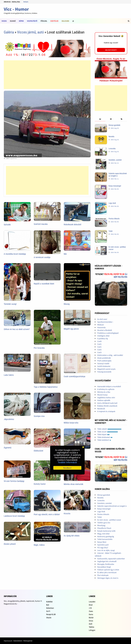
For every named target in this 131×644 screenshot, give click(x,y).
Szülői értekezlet (104, 366)
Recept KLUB (51, 614)
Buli (48, 605)
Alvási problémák (104, 358)
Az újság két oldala (72, 536)
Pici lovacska (39, 348)
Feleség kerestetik (104, 372)
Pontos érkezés (114, 219)
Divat (91, 605)
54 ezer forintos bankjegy (14, 481)
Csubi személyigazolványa (75, 376)
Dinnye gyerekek (114, 125)
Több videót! (109, 429)
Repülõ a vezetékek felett (44, 284)
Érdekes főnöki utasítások (107, 406)
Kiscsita (67, 513)
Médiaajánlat (28, 641)
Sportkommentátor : (105, 322)
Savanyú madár (103, 363)
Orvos (91, 621)
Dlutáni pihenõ (10, 544)
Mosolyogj (101, 525)
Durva (91, 614)
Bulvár (91, 618)
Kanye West (102, 542)
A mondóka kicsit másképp (15, 254)
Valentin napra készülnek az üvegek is (112, 506)
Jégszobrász (9, 419)
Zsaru (91, 611)
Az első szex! (102, 319)
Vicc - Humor (16, 9)
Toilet (111, 231)
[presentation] (100, 119)
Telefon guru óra (104, 523)
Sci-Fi (48, 611)
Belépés (26, 2)
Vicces (4, 21)
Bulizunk (65, 21)
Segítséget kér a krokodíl (107, 561)
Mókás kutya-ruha (71, 423)
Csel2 (99, 350)
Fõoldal (44, 21)
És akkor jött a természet (107, 572)
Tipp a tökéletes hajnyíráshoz (46, 387)
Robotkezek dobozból (73, 224)
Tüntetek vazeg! (10, 304)
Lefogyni (92, 630)
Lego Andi (112, 203)
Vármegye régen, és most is (108, 578)
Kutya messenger (115, 186)
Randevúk (101, 409)
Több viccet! (108, 432)
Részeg (67, 304)
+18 (90, 608)
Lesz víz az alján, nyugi (106, 550)
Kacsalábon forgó (104, 567)
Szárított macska (41, 224)
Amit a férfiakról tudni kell (107, 403)
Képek (21, 21)
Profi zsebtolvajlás (104, 361)
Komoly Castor (40, 484)
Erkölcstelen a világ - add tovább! (110, 355)
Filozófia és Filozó (104, 528)
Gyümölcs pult (103, 545)
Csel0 (99, 341)
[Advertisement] (47, 75)
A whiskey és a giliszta (106, 389)
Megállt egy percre (71, 329)
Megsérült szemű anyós (106, 369)
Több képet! (103, 434)
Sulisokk (7, 225)
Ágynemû (8, 448)
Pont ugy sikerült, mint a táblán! (47, 514)
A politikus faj (103, 339)
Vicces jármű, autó (30, 32)
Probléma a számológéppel (108, 333)
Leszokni (92, 602)
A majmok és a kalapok (106, 411)
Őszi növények (103, 575)
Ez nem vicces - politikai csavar (109, 520)
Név (65, 254)
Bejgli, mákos (39, 545)
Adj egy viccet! (111, 50)
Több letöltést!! (104, 440)
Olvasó (13, 21)
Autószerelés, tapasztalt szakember (111, 559)
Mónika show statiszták (73, 484)
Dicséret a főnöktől (105, 330)
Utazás (49, 618)
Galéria (9, 32)
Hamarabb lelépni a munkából (109, 386)
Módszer (101, 325)
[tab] (100, 119)
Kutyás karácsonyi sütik (106, 531)
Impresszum (8, 641)
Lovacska (112, 149)
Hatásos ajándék (104, 400)
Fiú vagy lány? (103, 548)
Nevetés (111, 137)
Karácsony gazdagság (106, 536)
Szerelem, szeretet (115, 160)
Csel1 (99, 344)
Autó (91, 624)
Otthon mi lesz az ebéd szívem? (17, 329)
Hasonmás (101, 327)
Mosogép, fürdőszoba (106, 564)
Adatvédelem (18, 641)
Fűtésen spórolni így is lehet (108, 570)
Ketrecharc (50, 608)
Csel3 (99, 352)
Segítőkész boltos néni (106, 398)
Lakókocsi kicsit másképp (14, 516)
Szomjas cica (39, 416)
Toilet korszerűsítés (105, 539)
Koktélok (54, 21)
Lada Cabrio (9, 375)
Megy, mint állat (103, 534)
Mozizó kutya (102, 395)
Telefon (91, 627)
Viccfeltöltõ (32, 21)
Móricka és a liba (104, 392)
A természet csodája (42, 257)
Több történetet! (105, 437)
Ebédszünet (38, 451)
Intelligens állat (103, 336)
